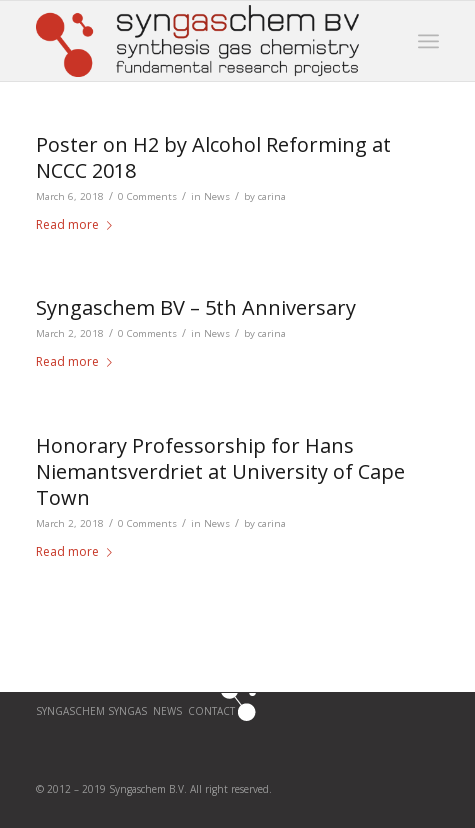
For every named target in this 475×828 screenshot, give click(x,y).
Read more (78, 224)
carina (272, 196)
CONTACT (213, 711)
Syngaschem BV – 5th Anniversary (196, 307)
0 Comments (147, 196)
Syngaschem (72, 711)
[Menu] (428, 41)
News (217, 196)
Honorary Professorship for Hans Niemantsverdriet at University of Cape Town (220, 471)
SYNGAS (127, 711)
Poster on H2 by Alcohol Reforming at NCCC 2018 (213, 157)
